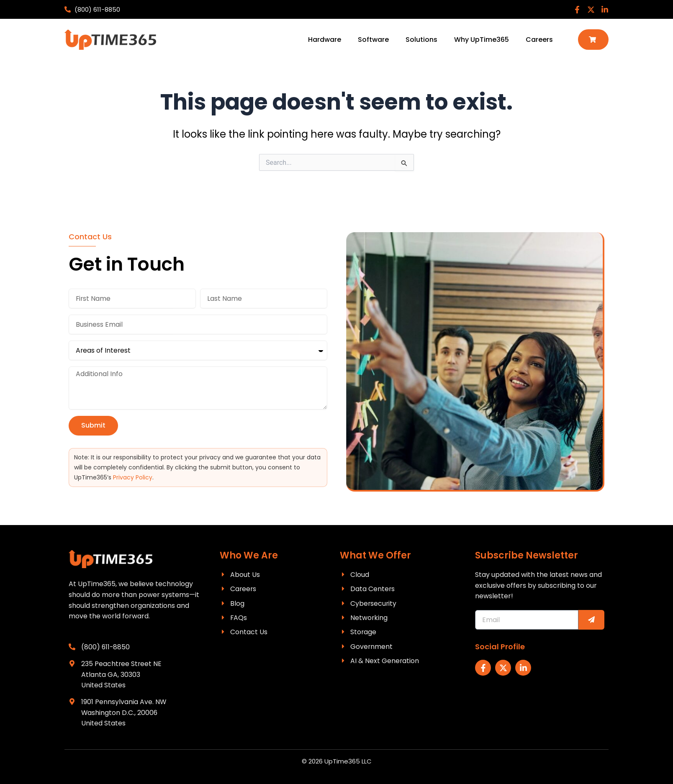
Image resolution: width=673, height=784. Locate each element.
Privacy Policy (133, 477)
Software (373, 40)
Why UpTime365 (482, 40)
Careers (539, 40)
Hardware (325, 40)
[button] (593, 40)
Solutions (421, 40)
